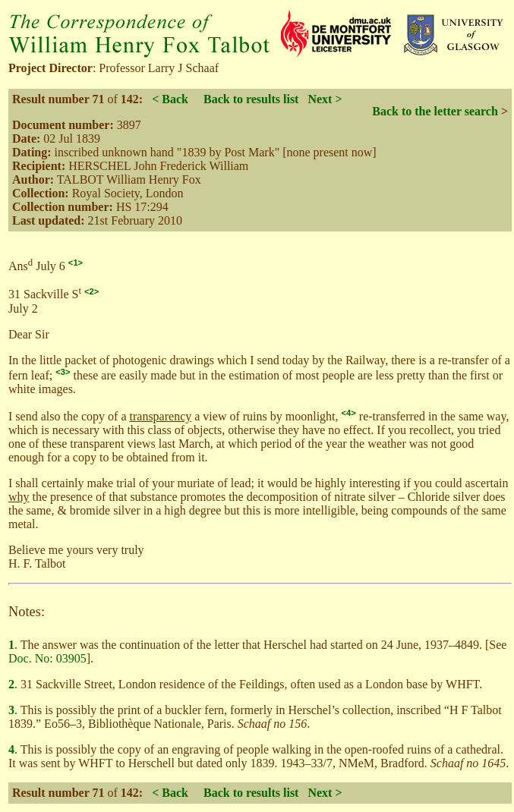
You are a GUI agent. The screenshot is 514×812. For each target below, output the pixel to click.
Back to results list (251, 99)
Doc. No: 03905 (47, 658)
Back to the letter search (435, 111)
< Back (170, 99)
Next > (325, 99)
